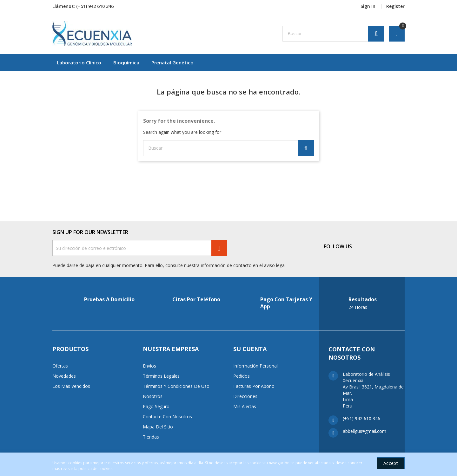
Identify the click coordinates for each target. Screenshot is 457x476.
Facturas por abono (254, 386)
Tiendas (151, 437)
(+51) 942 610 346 (95, 6)
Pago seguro (156, 406)
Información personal (255, 366)
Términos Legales (161, 376)
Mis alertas (245, 406)
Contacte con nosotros (167, 417)
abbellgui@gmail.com (364, 431)
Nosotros (153, 396)
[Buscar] (333, 34)
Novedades (64, 376)
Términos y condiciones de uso (176, 386)
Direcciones (245, 396)
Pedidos (242, 376)
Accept (391, 463)
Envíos (149, 366)
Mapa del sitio (158, 427)
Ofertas (60, 366)
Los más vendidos (71, 386)
